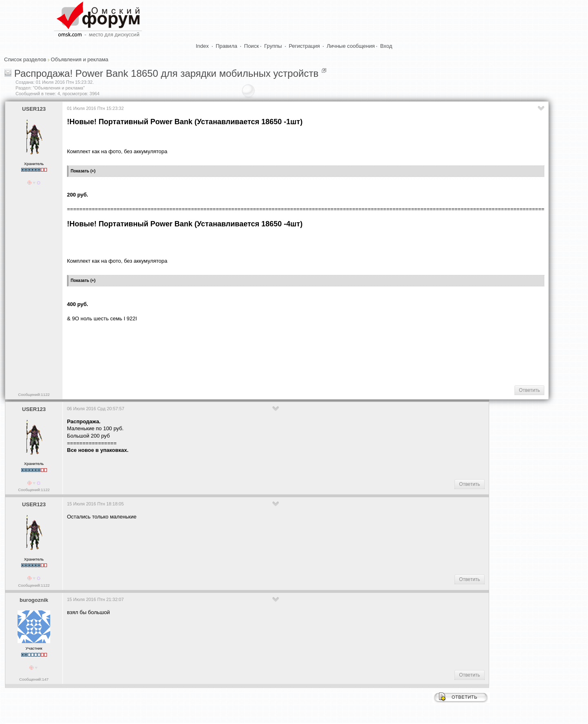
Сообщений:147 (34, 679)
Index (203, 46)
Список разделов (25, 59)
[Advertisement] (216, 353)
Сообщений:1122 (34, 394)
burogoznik (34, 600)
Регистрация (304, 46)
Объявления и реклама (79, 59)
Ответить (529, 390)
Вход (386, 46)
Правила (226, 46)
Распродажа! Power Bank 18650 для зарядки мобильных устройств (166, 73)
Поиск (252, 46)
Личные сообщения (351, 46)
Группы (273, 46)
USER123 (34, 109)
